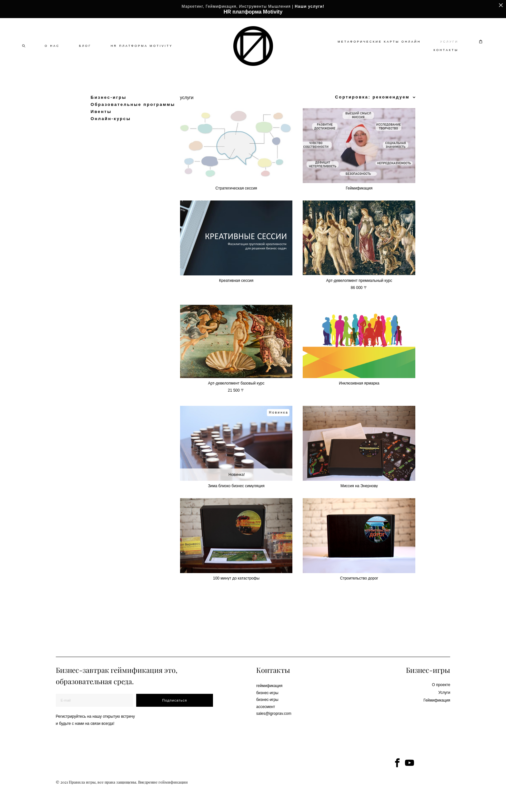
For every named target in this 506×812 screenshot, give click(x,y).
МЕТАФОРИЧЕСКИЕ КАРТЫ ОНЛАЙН (379, 49)
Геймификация (437, 699)
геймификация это (143, 669)
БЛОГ (85, 54)
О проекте (441, 684)
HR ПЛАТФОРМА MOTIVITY (142, 54)
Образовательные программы (133, 120)
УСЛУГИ (449, 49)
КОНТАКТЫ (446, 58)
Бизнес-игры (109, 113)
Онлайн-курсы (111, 134)
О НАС (52, 54)
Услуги (444, 691)
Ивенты (101, 127)
